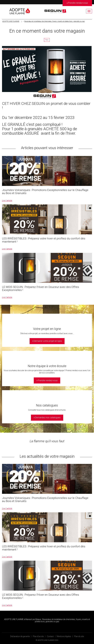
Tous (47, 40)
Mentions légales (64, 636)
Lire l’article (7, 201)
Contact (50, 636)
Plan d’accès (38, 636)
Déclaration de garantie (20, 636)
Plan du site (79, 636)
